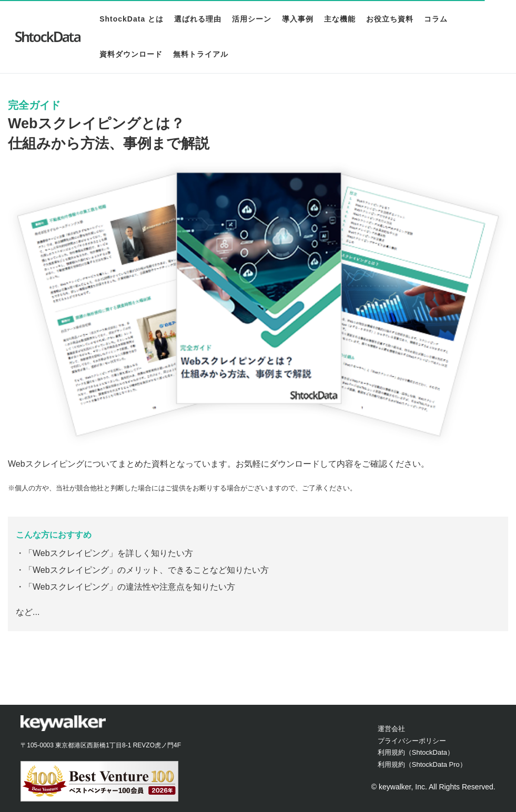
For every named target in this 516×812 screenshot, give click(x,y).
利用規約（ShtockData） (416, 752)
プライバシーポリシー (412, 741)
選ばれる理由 (196, 19)
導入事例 (296, 19)
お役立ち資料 (388, 19)
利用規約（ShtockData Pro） (422, 764)
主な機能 (338, 19)
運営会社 (391, 729)
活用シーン (250, 19)
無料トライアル (199, 54)
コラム (434, 19)
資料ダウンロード (129, 54)
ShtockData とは (129, 19)
